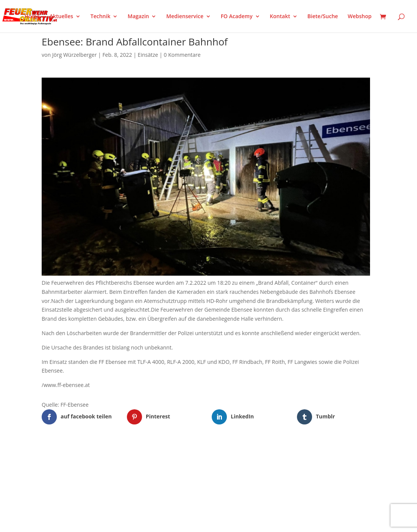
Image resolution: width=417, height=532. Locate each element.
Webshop (360, 17)
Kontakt (280, 17)
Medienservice (185, 17)
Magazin (138, 17)
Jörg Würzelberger (75, 55)
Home (32, 17)
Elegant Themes (79, 456)
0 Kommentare (182, 55)
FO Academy (237, 17)
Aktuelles (61, 17)
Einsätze (148, 55)
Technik (101, 17)
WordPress (130, 456)
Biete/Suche (323, 17)
